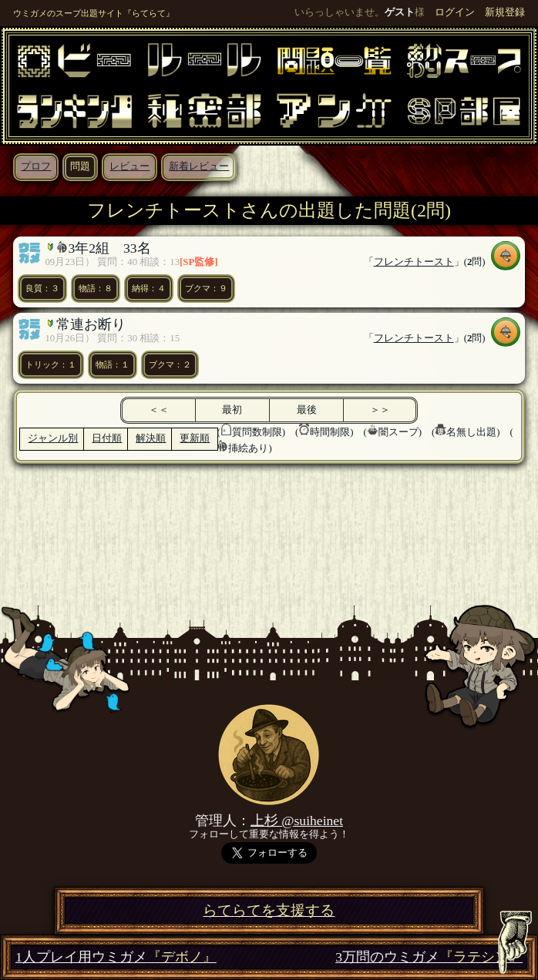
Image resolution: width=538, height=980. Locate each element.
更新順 (195, 438)
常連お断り (91, 324)
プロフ (36, 166)
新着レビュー (199, 166)
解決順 (151, 438)
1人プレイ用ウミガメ (116, 957)
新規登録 (505, 12)
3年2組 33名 (109, 248)
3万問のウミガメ (429, 957)
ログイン (455, 12)
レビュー (129, 166)
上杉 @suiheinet (297, 821)
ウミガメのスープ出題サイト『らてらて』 (94, 13)
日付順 (107, 438)
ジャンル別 (53, 438)
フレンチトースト (414, 262)
